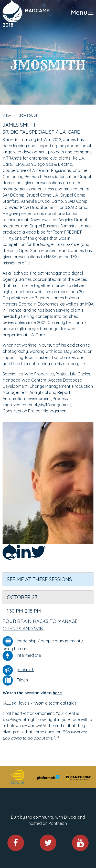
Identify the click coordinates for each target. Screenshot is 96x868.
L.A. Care (70, 132)
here (57, 693)
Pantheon (58, 823)
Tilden (22, 680)
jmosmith (26, 670)
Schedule (28, 115)
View (7, 115)
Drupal (70, 817)
